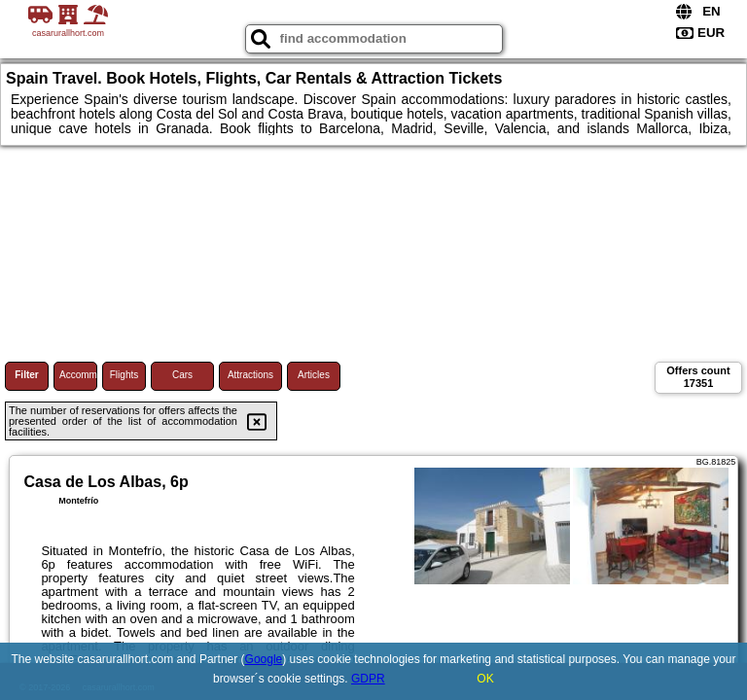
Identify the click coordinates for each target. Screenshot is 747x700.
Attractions (250, 375)
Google (264, 659)
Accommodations (78, 375)
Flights (124, 375)
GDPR (368, 679)
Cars (182, 375)
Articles (314, 375)
